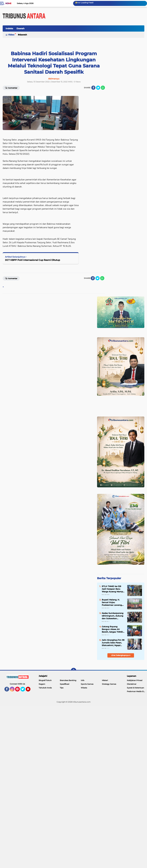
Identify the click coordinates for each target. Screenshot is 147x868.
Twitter (24, 690)
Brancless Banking (68, 680)
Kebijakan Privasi (135, 680)
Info (83, 680)
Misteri (105, 680)
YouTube (30, 690)
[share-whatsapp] (103, 88)
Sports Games (87, 684)
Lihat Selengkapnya (121, 655)
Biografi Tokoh (45, 680)
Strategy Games (109, 684)
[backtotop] (74, 671)
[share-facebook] (93, 88)
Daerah (21, 28)
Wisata (84, 688)
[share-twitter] (98, 88)
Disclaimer (132, 684)
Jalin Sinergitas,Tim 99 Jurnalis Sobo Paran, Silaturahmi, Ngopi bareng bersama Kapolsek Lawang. (113, 643)
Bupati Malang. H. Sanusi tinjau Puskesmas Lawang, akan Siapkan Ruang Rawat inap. (112, 602)
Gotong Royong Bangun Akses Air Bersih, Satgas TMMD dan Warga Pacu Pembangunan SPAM (112, 629)
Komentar (11, 278)
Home (8, 3)
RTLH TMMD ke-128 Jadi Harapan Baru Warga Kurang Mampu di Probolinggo (113, 589)
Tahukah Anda (45, 688)
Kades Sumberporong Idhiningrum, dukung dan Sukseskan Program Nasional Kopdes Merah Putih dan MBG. (113, 616)
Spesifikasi (64, 684)
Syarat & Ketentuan (135, 688)
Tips (62, 688)
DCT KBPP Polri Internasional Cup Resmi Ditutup (33, 260)
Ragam (42, 684)
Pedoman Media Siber (137, 691)
